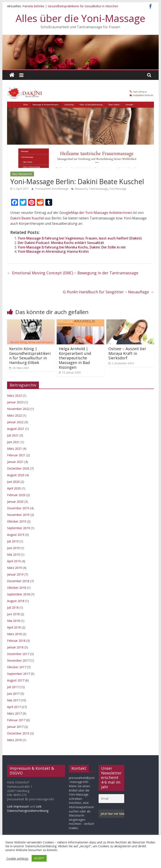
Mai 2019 (13, 554)
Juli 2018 (13, 607)
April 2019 (14, 561)
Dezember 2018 (18, 581)
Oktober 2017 (17, 667)
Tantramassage (98, 189)
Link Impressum (18, 806)
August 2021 (16, 429)
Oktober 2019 (17, 521)
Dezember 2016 (18, 733)
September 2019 (18, 528)
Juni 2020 (13, 482)
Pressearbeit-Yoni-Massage (52, 189)
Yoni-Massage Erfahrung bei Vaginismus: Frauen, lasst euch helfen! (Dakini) (80, 238)
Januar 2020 (15, 502)
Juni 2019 (13, 548)
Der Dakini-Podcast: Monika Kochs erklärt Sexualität (61, 243)
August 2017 (16, 680)
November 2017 (18, 660)
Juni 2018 (13, 614)
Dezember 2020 (18, 468)
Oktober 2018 (17, 588)
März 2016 (14, 740)
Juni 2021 (13, 442)
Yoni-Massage (118, 189)
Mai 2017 (13, 700)
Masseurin (81, 189)
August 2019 (16, 535)
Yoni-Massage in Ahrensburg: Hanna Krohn (53, 251)
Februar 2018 (16, 641)
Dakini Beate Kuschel (28, 218)
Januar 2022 (15, 422)
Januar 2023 (15, 402)
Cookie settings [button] (17, 858)
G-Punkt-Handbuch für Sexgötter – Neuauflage (108, 292)
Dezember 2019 (18, 508)
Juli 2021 (13, 435)
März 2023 (14, 396)
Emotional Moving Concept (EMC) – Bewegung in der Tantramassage (73, 273)
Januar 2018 (15, 647)
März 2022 (14, 415)
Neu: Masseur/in (22, 174)
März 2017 (14, 713)
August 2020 (16, 475)
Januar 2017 (15, 727)
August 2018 (16, 601)
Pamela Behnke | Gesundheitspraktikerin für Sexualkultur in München (70, 6)
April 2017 (14, 707)
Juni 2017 (13, 694)
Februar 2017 (16, 720)
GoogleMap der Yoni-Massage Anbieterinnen (96, 213)
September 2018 (18, 594)
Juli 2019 (13, 541)
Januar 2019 (15, 574)
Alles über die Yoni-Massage (80, 18)
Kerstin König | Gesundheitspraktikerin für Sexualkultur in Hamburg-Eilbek (30, 356)
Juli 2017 (13, 687)
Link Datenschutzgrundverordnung (28, 809)
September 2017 (18, 674)
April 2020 (14, 488)
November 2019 (18, 515)
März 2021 (14, 449)
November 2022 (18, 409)
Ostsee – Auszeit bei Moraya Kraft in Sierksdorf (127, 353)
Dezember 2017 (18, 654)
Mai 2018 (13, 621)
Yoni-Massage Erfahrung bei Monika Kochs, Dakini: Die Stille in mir (72, 247)
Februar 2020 (16, 495)
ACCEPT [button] (39, 858)
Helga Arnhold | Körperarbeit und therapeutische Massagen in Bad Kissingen (75, 358)
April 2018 (14, 627)
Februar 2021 (16, 455)
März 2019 (14, 568)
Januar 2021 (15, 462)
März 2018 (14, 634)
